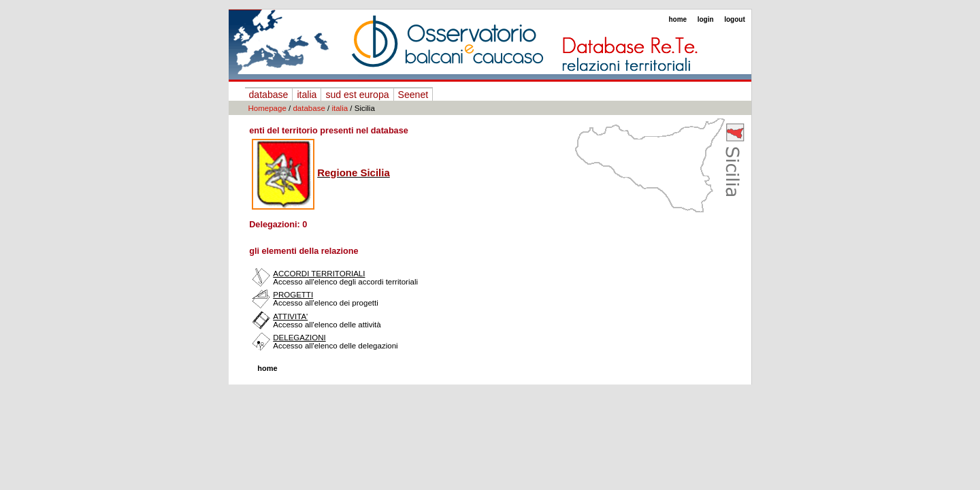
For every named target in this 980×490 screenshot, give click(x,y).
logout (735, 19)
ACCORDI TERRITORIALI (319, 274)
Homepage (267, 108)
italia (307, 95)
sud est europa (357, 95)
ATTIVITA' (290, 316)
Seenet (413, 95)
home (677, 19)
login (706, 19)
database (269, 95)
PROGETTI (293, 295)
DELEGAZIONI (299, 338)
